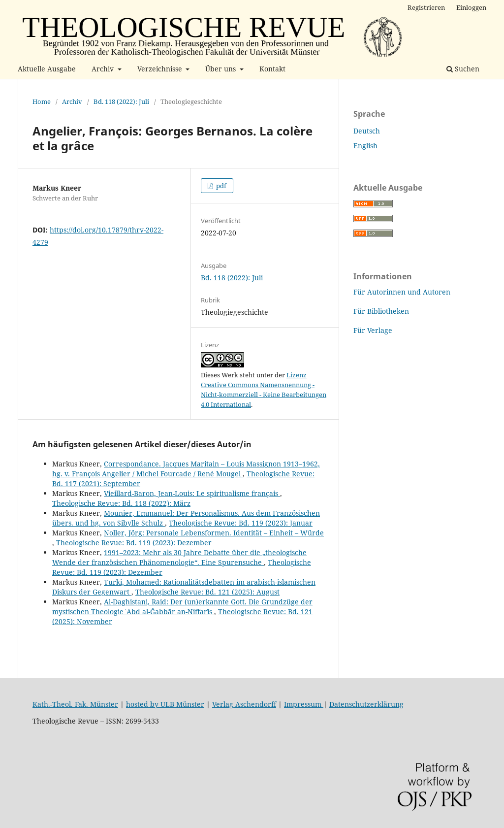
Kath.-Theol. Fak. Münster (75, 704)
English (365, 146)
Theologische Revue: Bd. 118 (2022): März (121, 503)
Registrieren (426, 7)
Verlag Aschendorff (244, 704)
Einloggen (471, 7)
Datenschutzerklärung (366, 704)
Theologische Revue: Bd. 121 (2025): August (207, 592)
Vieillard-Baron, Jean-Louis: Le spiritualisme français (192, 493)
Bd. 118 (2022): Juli (121, 101)
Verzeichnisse (161, 69)
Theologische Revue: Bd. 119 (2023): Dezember (134, 543)
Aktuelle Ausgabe (47, 69)
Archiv (104, 69)
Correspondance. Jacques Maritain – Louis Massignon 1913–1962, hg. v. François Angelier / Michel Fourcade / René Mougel (186, 469)
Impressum (304, 704)
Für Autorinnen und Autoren (402, 292)
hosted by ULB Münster (165, 704)
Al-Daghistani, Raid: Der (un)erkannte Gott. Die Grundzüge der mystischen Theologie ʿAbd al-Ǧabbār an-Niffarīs (182, 607)
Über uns (221, 69)
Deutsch (367, 131)
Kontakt (272, 69)
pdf (220, 186)
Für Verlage (373, 330)
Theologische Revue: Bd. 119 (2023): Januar (241, 523)
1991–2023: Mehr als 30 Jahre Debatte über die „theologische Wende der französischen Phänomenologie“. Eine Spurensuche (179, 557)
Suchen (463, 69)
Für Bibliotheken (381, 311)
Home (42, 101)
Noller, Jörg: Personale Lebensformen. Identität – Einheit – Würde (214, 533)
